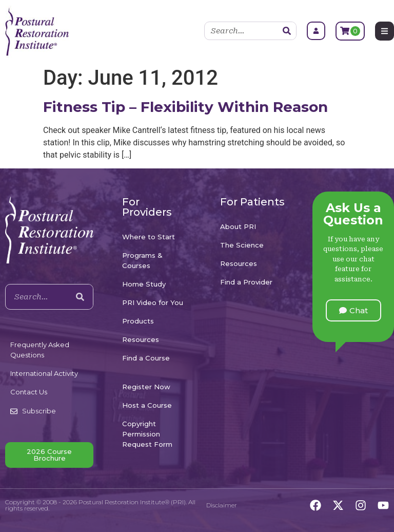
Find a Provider (246, 282)
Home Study (144, 284)
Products (138, 321)
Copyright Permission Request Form (147, 434)
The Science (242, 245)
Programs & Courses (142, 260)
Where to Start (149, 237)
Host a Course (147, 405)
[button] (353, 310)
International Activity (44, 373)
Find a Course (146, 358)
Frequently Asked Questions (40, 350)
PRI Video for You (153, 302)
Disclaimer (222, 505)
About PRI (238, 226)
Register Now (146, 387)
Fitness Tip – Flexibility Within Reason (185, 107)
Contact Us (29, 392)
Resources (141, 339)
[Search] (287, 31)
